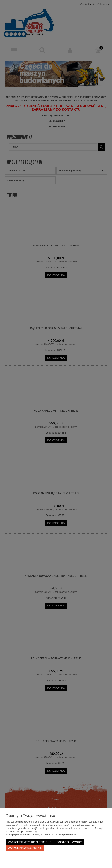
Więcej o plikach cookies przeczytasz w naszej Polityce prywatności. (41, 835)
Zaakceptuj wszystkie (25, 848)
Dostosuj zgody (69, 842)
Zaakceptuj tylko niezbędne (30, 842)
